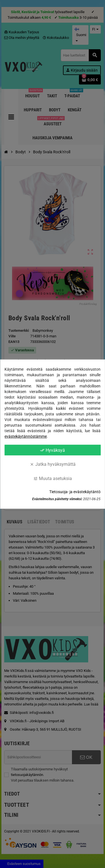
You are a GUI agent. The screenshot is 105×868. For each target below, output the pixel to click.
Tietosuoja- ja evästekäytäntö (75, 492)
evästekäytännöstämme (26, 436)
